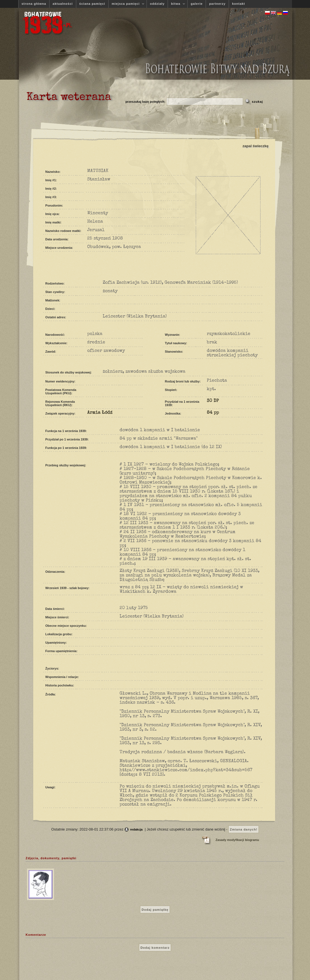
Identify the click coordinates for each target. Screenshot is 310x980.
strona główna (34, 4)
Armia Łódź (100, 413)
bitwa (176, 4)
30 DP (213, 401)
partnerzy (217, 4)
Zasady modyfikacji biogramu (237, 840)
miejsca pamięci (126, 4)
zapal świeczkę (256, 146)
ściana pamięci (92, 4)
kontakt (239, 4)
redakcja (136, 829)
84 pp (213, 413)
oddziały (157, 4)
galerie (197, 4)
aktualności (63, 4)
